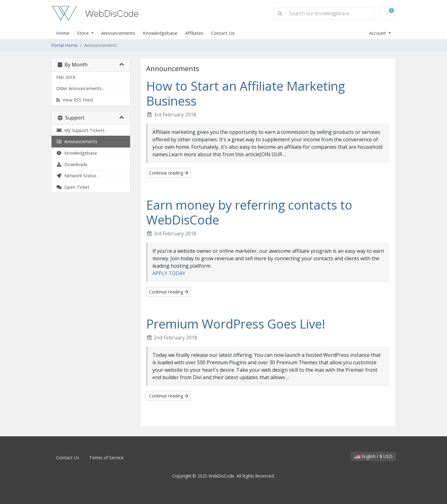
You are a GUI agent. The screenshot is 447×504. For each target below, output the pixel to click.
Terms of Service (106, 458)
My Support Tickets (80, 130)
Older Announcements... (80, 88)
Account (378, 33)
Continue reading (169, 173)
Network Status (76, 176)
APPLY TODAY (169, 273)
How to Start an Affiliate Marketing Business (246, 93)
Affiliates (194, 33)
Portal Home (64, 45)
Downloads (72, 164)
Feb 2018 (66, 77)
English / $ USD (373, 456)
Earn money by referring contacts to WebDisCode (249, 212)
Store (84, 33)
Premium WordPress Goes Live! (236, 324)
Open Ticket (73, 187)
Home (63, 33)
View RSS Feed (74, 100)
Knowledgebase (160, 33)
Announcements (118, 33)
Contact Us (223, 33)
